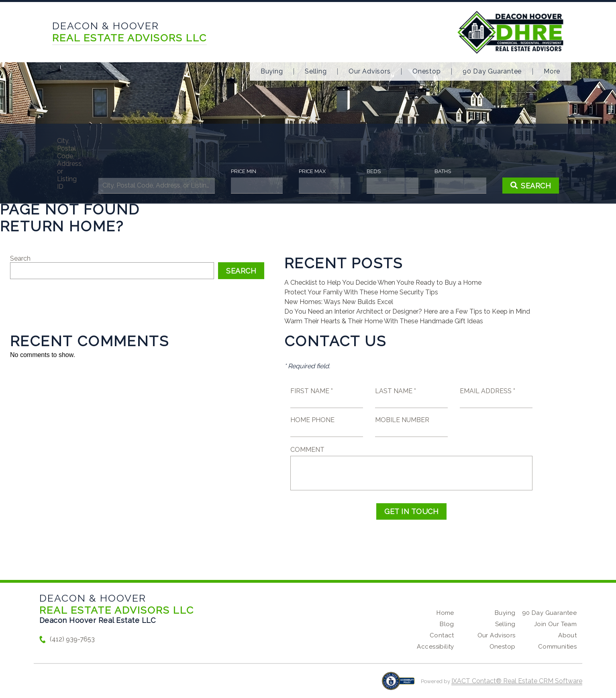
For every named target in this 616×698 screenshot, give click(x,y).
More (552, 71)
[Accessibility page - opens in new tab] (398, 685)
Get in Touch (411, 511)
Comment (307, 450)
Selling (316, 71)
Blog (447, 624)
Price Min (244, 171)
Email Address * (487, 391)
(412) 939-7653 (72, 639)
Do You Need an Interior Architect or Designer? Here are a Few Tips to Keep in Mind (407, 311)
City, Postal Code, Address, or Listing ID (70, 164)
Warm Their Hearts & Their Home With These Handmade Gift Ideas (384, 321)
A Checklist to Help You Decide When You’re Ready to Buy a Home (383, 283)
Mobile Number (402, 420)
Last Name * (396, 391)
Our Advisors (369, 71)
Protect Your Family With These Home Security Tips (361, 292)
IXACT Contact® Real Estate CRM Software (517, 681)
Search (20, 258)
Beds (374, 171)
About (567, 635)
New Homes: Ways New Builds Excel (339, 302)
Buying (272, 71)
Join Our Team (555, 624)
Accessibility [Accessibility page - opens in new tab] (435, 647)
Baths (443, 171)
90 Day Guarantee (492, 71)
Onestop (426, 71)
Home (445, 613)
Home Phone (312, 420)
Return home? (62, 226)
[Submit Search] (531, 186)
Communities (558, 647)
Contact (442, 635)
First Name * (312, 391)
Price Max (312, 171)
